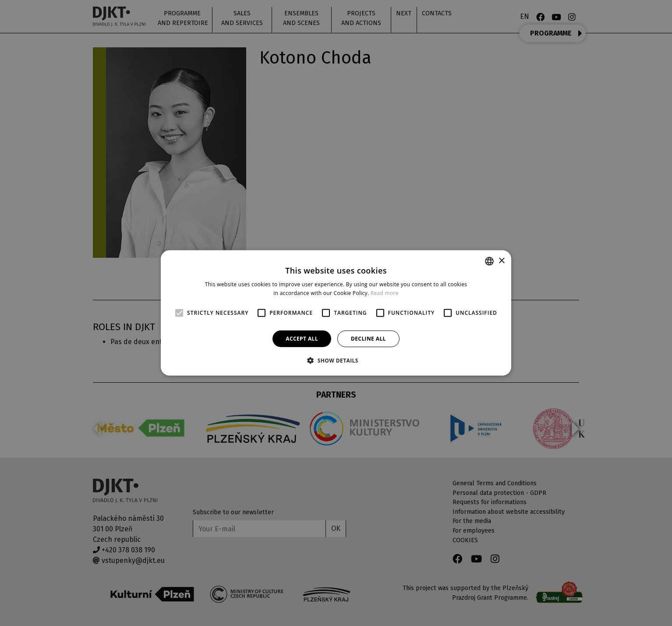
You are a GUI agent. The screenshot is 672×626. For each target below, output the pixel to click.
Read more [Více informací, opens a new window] (385, 293)
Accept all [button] (302, 339)
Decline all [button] (368, 339)
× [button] (501, 261)
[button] (336, 360)
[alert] (336, 313)
